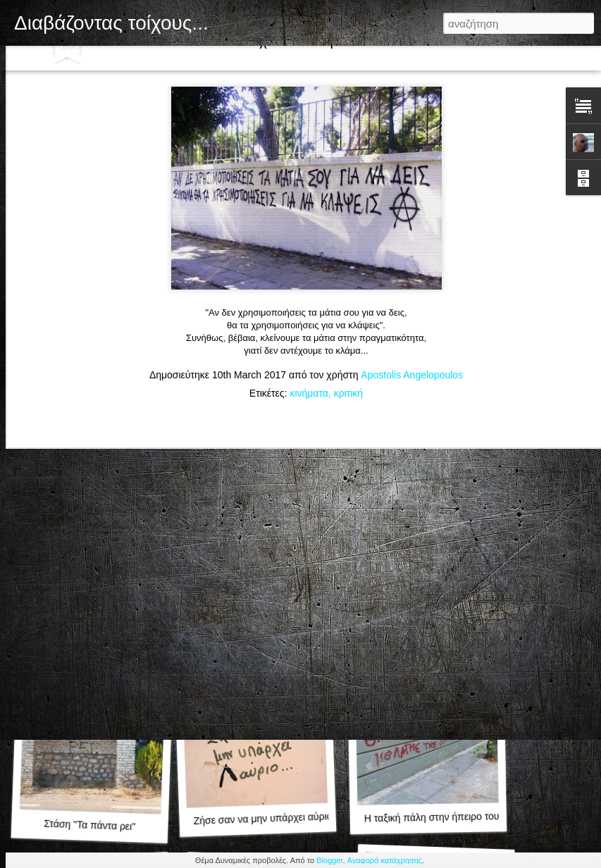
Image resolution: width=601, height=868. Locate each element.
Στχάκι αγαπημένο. (95, 633)
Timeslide (329, 58)
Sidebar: (218, 58)
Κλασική (25, 58)
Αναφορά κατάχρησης (385, 860)
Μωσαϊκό (170, 58)
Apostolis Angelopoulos (412, 294)
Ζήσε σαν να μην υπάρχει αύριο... (267, 818)
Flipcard (70, 58)
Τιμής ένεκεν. (260, 627)
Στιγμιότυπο (272, 58)
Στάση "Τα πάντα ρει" (89, 825)
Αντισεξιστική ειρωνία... (434, 626)
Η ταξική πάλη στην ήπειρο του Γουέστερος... (463, 817)
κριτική (349, 313)
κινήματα (309, 313)
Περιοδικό (119, 58)
